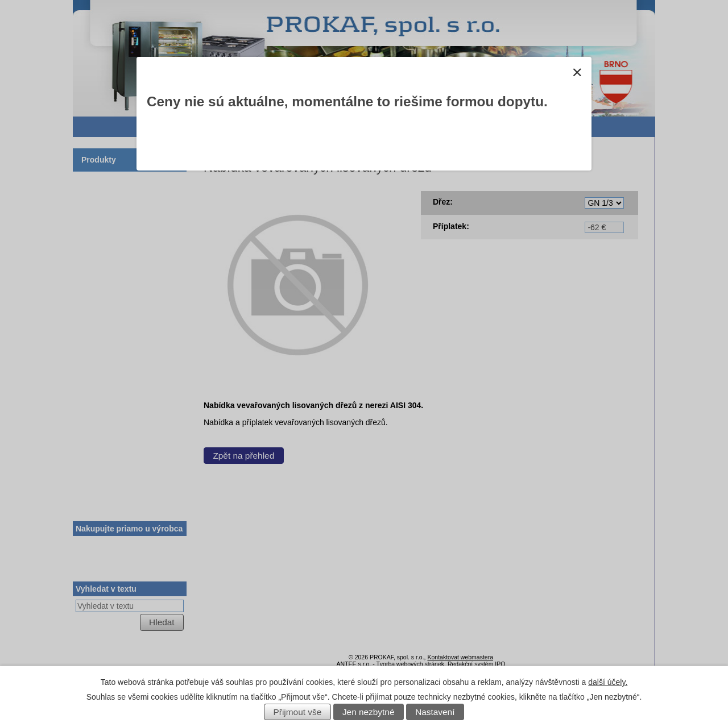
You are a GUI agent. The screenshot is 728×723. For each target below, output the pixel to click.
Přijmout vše (298, 712)
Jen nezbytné (369, 712)
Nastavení (435, 712)
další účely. (608, 682)
